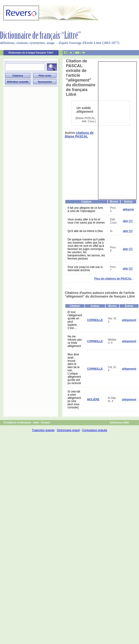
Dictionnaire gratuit (68, 430)
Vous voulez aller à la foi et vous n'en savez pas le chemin (86, 221)
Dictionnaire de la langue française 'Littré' (31, 53)
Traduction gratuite (43, 430)
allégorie (128, 209)
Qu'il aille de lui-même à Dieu (85, 231)
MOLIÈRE (93, 400)
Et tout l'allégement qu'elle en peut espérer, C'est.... (75, 320)
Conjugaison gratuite (95, 430)
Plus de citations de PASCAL (113, 279)
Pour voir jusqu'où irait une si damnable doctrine (85, 269)
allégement (129, 320)
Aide (36, 423)
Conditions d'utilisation (17, 423)
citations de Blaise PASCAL (79, 135)
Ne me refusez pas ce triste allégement (75, 341)
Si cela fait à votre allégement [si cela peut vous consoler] (74, 400)
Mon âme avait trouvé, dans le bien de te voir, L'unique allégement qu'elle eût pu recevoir (74, 369)
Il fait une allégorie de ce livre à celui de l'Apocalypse (85, 209)
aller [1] (128, 221)
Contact (46, 423)
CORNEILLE (95, 320)
